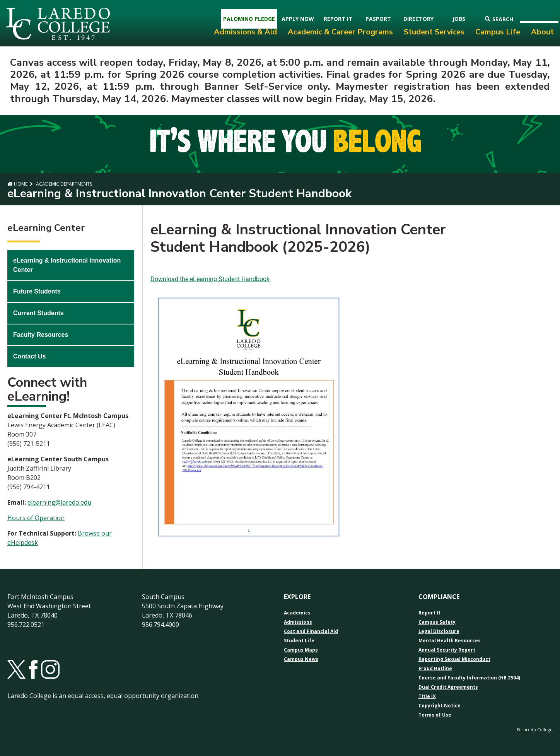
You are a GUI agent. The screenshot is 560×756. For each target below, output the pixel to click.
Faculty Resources (41, 335)
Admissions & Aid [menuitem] (245, 32)
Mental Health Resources (450, 641)
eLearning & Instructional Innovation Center (67, 265)
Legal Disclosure (439, 631)
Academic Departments (63, 184)
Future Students (37, 291)
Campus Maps (301, 650)
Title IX (427, 696)
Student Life (299, 641)
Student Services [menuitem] (434, 32)
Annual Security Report (447, 650)
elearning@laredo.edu (59, 502)
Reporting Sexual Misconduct (454, 659)
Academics (297, 613)
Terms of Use (435, 715)
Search (499, 19)
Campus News (301, 659)
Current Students (38, 313)
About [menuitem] (542, 32)
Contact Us (29, 356)
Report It (429, 613)
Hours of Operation (36, 518)
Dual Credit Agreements (448, 687)
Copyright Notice (440, 706)
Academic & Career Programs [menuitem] (340, 32)
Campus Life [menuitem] (498, 32)
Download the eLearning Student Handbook (210, 279)
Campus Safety (437, 622)
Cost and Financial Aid (311, 631)
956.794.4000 (160, 625)
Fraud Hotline (435, 669)
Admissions (298, 622)
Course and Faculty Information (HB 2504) (469, 678)
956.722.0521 (26, 625)
